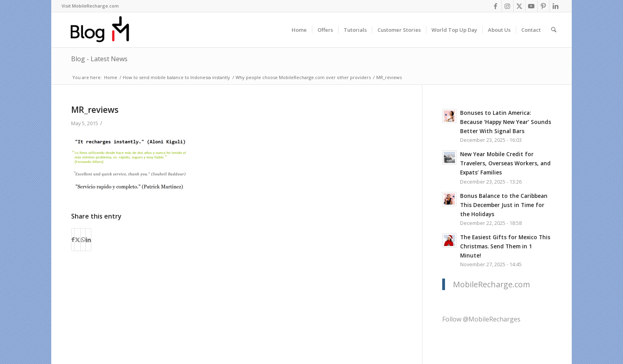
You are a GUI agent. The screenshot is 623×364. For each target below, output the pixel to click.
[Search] (554, 30)
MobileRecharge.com (491, 284)
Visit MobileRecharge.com (90, 6)
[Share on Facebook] (73, 240)
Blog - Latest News (99, 59)
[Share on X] (77, 240)
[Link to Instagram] (508, 6)
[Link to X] (519, 6)
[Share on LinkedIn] (88, 240)
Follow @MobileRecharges (481, 319)
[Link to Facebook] (496, 6)
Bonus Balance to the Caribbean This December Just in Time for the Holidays (504, 205)
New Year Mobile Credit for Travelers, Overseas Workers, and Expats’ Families (505, 163)
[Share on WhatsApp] (83, 240)
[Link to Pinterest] (543, 6)
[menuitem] (90, 6)
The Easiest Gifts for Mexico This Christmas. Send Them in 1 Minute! (505, 246)
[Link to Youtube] (531, 6)
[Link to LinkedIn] (555, 6)
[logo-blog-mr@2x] (104, 30)
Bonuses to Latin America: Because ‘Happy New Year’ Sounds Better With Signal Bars (506, 122)
